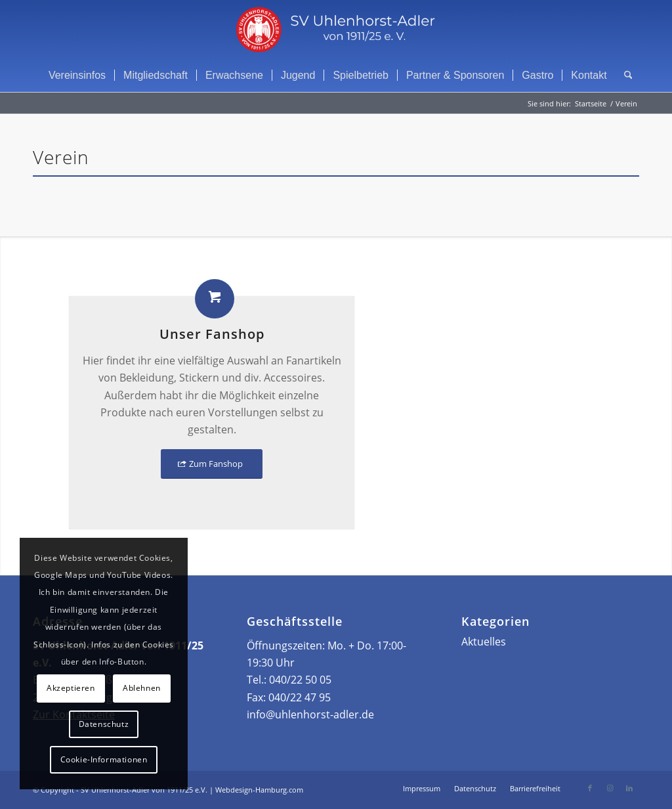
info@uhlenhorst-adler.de (310, 714)
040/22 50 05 (300, 680)
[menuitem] (77, 76)
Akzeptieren (71, 688)
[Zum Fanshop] (212, 464)
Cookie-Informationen (104, 759)
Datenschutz (104, 724)
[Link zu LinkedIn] (629, 788)
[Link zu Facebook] (590, 788)
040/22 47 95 (300, 697)
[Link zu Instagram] (610, 788)
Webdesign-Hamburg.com (259, 790)
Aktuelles (484, 642)
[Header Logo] (336, 30)
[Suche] (624, 76)
